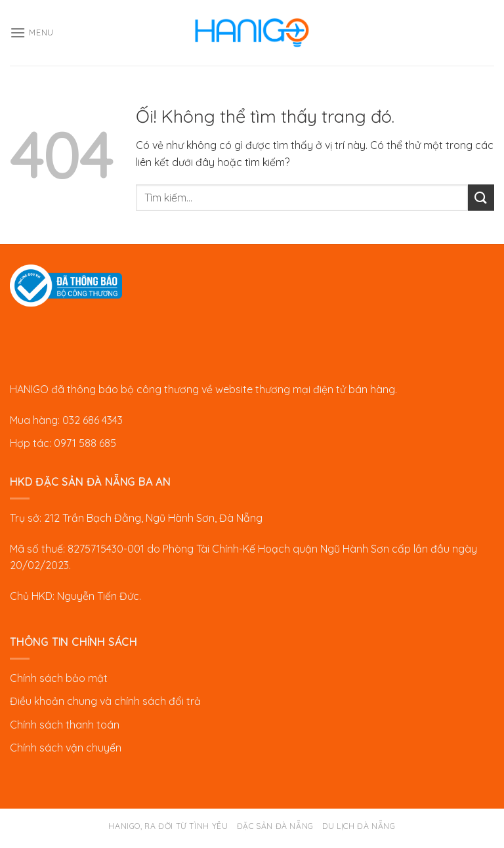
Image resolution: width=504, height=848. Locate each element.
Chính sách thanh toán (65, 725)
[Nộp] (481, 197)
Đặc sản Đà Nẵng (275, 826)
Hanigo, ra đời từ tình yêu (168, 826)
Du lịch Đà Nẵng (359, 826)
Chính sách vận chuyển (66, 748)
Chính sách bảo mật (59, 678)
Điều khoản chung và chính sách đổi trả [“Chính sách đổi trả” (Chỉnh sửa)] (105, 701)
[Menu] (32, 32)
